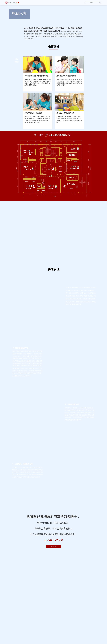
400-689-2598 (54, 540)
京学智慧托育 (12, 3)
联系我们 (53, 546)
